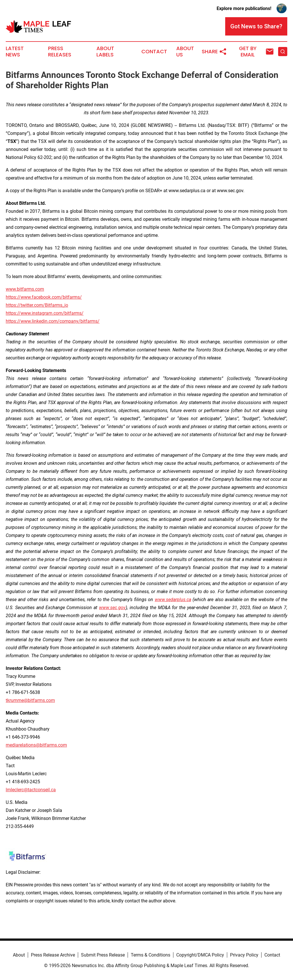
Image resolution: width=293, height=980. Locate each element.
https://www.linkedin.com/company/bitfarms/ (53, 321)
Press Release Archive (53, 955)
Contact (154, 52)
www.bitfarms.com (25, 289)
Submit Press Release (103, 955)
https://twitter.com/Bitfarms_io (37, 305)
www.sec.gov (112, 608)
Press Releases (60, 52)
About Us (185, 52)
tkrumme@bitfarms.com (30, 700)
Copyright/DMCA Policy (200, 955)
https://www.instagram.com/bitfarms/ (45, 313)
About (19, 955)
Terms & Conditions (151, 955)
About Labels (105, 52)
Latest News (15, 52)
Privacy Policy (244, 955)
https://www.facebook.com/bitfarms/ (44, 297)
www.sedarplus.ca (173, 600)
